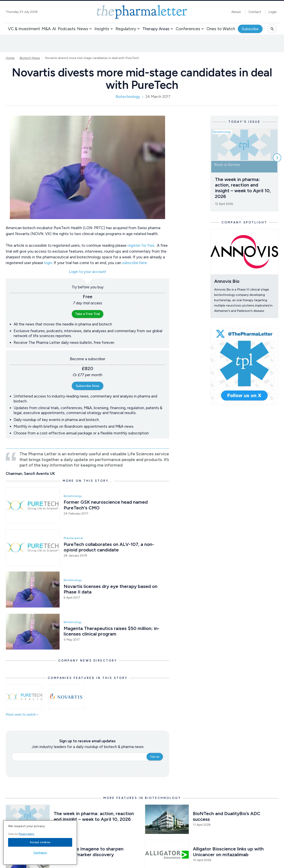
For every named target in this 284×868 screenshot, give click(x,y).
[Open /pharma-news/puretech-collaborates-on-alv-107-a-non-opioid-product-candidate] (33, 547)
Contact (255, 12)
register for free (141, 245)
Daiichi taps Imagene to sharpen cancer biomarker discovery (89, 852)
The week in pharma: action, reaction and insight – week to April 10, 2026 (243, 188)
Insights (102, 29)
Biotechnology (128, 97)
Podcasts (67, 29)
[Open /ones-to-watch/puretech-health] (24, 697)
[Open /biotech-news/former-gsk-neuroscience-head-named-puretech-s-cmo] (33, 505)
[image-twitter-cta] (244, 367)
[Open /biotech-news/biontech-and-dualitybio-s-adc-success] (167, 819)
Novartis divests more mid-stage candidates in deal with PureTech (92, 58)
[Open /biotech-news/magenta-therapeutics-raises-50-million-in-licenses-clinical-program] (33, 632)
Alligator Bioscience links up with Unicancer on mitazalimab (229, 852)
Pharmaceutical (73, 538)
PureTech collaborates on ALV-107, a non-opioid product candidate (109, 547)
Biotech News (30, 58)
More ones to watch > (22, 715)
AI (54, 29)
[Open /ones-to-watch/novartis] (66, 697)
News (83, 29)
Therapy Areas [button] (156, 29)
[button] (91, 29)
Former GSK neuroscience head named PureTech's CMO (106, 505)
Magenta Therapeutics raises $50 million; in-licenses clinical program (112, 631)
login (48, 263)
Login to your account (87, 272)
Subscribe (250, 29)
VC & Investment (24, 29)
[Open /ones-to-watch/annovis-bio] (244, 252)
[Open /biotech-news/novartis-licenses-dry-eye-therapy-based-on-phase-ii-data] (33, 589)
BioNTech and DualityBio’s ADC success (227, 816)
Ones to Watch (221, 29)
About (236, 12)
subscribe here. (135, 263)
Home (10, 58)
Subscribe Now (88, 386)
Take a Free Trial (87, 314)
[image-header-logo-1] (142, 12)
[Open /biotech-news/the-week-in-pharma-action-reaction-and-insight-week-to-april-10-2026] (28, 819)
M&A (46, 29)
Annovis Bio (227, 281)
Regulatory (126, 29)
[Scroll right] (277, 158)
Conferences (188, 29)
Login (273, 12)
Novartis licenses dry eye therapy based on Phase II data (111, 589)
